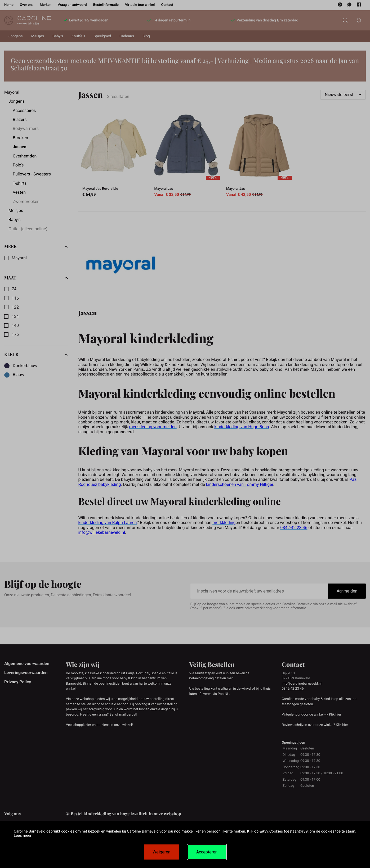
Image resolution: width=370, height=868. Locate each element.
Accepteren (207, 852)
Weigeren (161, 852)
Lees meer (23, 836)
